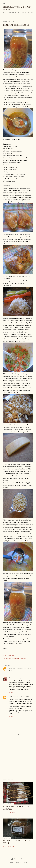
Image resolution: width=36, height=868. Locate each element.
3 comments (11, 812)
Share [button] (5, 656)
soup (25, 658)
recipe (21, 658)
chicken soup (16, 658)
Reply (11, 674)
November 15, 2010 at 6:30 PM (21, 697)
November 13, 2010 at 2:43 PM (24, 668)
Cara (10, 697)
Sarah (11, 678)
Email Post (11, 656)
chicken (9, 658)
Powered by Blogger (18, 859)
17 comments (11, 846)
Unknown (12, 668)
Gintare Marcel (23, 862)
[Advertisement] (18, 762)
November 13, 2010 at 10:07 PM (22, 678)
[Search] (32, 3)
